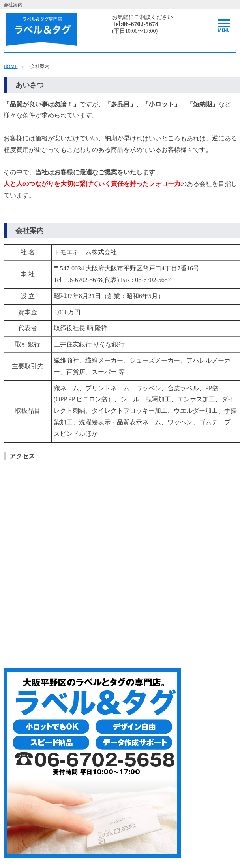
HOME (10, 66)
